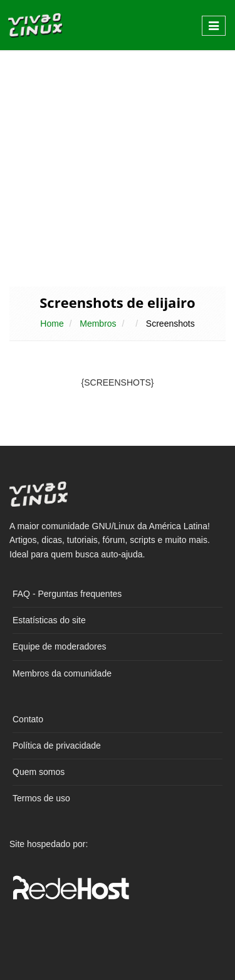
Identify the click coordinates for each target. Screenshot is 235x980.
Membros (98, 324)
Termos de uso (41, 798)
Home (52, 324)
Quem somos (39, 772)
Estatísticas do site (49, 620)
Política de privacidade (57, 746)
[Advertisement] (118, 167)
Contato (28, 719)
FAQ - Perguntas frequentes (67, 594)
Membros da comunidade (62, 673)
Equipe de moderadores (59, 646)
